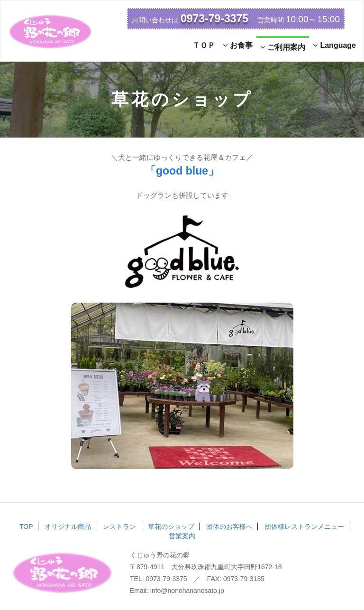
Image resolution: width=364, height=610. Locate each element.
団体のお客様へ (229, 527)
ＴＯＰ (204, 45)
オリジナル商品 (68, 527)
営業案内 (182, 536)
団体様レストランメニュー (304, 527)
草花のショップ (171, 527)
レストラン (119, 527)
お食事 (238, 45)
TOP (26, 527)
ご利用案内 (283, 47)
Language (334, 45)
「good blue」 (182, 171)
